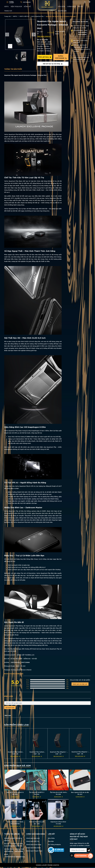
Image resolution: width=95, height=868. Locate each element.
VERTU (6, 6)
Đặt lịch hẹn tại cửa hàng (53, 64)
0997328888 (61, 57)
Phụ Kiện (51, 841)
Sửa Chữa (51, 838)
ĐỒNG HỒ (27, 6)
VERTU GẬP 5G (24, 16)
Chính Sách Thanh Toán (34, 851)
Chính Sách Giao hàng (34, 844)
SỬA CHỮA (61, 6)
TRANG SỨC (8, 11)
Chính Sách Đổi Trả (33, 841)
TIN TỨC (80, 6)
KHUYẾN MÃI (62, 11)
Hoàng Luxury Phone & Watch (21, 670)
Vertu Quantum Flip (37, 16)
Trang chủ (7, 16)
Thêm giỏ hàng (45, 57)
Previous (7, 34)
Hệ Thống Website (54, 844)
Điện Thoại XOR (16, 6)
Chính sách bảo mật (33, 838)
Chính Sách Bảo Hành (33, 848)
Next (34, 34)
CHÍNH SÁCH (71, 6)
